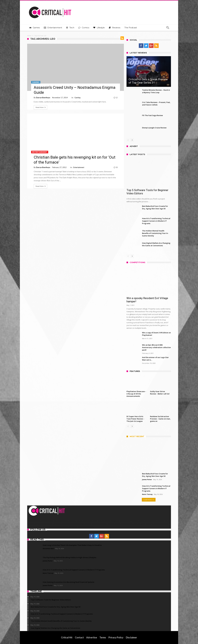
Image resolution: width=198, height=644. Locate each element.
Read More (41, 107)
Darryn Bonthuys (43, 98)
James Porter (147, 479)
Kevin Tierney (147, 494)
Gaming (36, 82)
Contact (79, 637)
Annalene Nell (48, 548)
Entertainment (40, 152)
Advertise (92, 637)
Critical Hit (67, 637)
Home (29, 36)
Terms (103, 637)
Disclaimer (131, 637)
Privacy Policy (116, 637)
